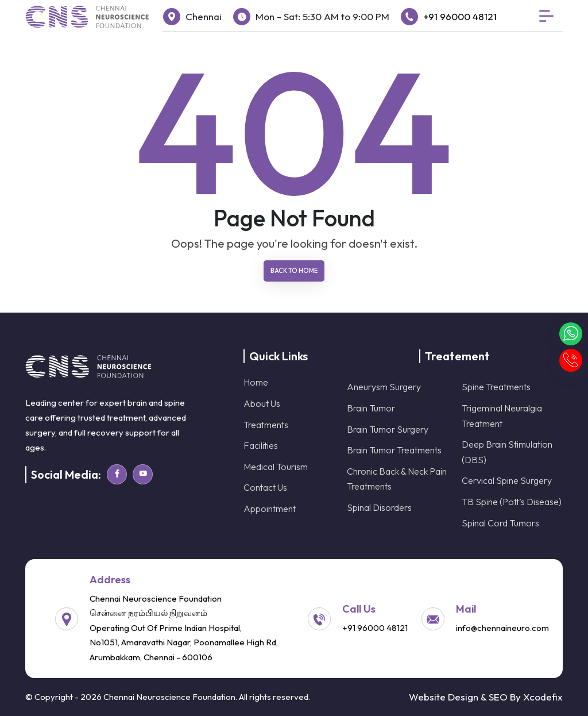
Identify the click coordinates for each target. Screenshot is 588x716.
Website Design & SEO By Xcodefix (486, 697)
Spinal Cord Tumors (500, 523)
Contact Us (265, 487)
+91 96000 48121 (460, 16)
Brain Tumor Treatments (394, 450)
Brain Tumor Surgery (388, 429)
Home (256, 382)
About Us (262, 403)
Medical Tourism (276, 467)
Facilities (261, 445)
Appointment (270, 509)
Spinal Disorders (379, 507)
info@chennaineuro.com (502, 628)
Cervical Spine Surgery (507, 480)
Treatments (266, 425)
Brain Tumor (371, 408)
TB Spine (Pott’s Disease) (512, 502)
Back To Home (294, 271)
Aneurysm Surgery (384, 387)
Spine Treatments (496, 387)
